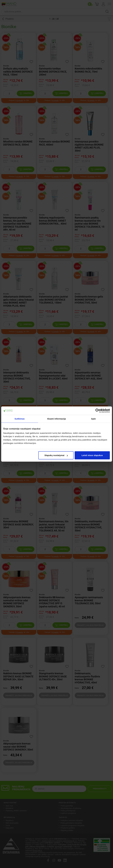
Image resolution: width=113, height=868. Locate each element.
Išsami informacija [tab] (56, 419)
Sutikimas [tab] (20, 419)
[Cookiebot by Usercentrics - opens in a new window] (97, 411)
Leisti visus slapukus (92, 455)
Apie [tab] (93, 419)
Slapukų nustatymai (56, 455)
